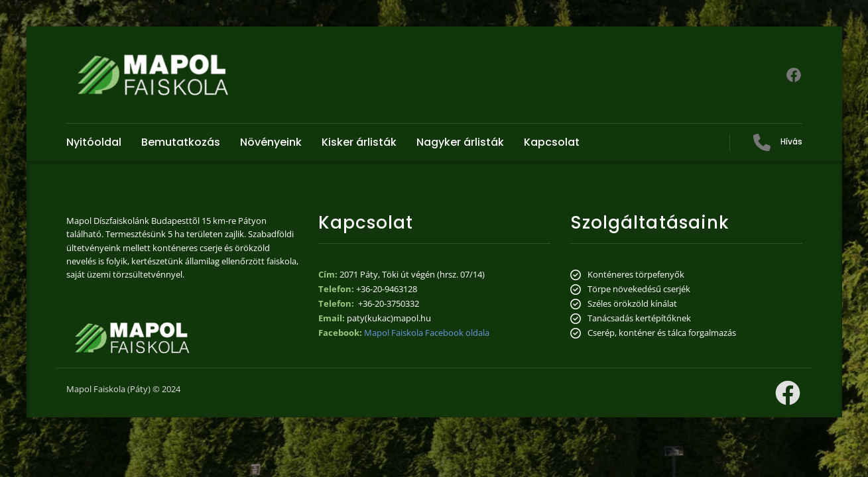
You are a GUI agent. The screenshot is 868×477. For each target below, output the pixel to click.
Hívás (791, 141)
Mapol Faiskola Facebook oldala (427, 333)
